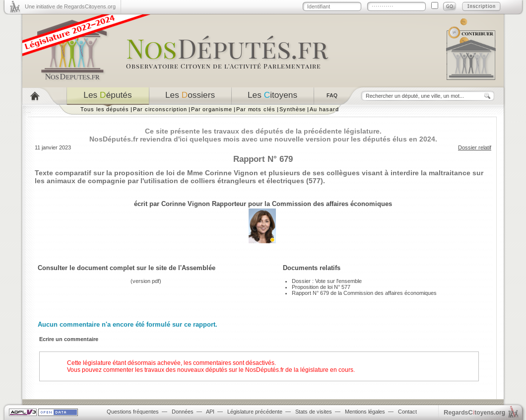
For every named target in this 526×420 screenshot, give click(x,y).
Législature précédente (255, 412)
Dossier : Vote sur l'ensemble (327, 281)
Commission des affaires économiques (332, 204)
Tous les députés (105, 109)
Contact (407, 412)
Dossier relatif (475, 147)
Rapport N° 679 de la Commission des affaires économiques (364, 293)
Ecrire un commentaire (69, 339)
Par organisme (212, 109)
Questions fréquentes (133, 412)
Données (183, 412)
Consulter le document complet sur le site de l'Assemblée (127, 268)
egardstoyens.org (474, 412)
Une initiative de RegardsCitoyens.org (70, 6)
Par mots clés (256, 109)
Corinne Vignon (186, 204)
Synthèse (293, 109)
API (210, 412)
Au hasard (324, 109)
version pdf (146, 281)
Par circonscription (160, 109)
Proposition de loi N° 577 (321, 287)
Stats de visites (314, 412)
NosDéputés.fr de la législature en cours (299, 370)
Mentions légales (365, 412)
